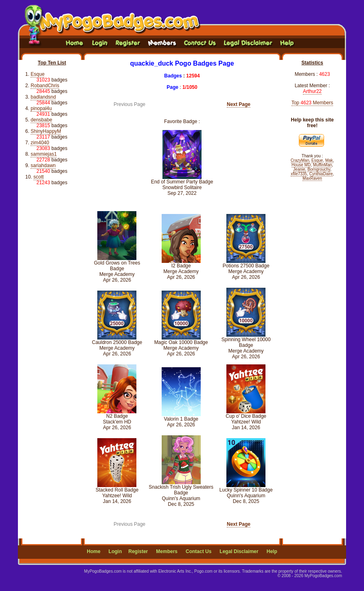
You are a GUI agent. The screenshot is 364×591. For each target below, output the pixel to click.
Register (138, 551)
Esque (37, 74)
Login (115, 551)
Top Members (312, 103)
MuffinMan (323, 165)
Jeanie (299, 169)
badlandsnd (43, 97)
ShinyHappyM (46, 131)
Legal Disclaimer (239, 551)
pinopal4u (41, 108)
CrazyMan (300, 160)
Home (93, 551)
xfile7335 (299, 174)
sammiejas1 (44, 154)
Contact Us (198, 551)
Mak (329, 160)
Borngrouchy (319, 169)
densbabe (41, 120)
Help (272, 551)
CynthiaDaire (321, 174)
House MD (301, 165)
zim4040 (40, 143)
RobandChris (45, 86)
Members (167, 551)
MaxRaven (312, 178)
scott (38, 177)
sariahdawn (43, 165)
